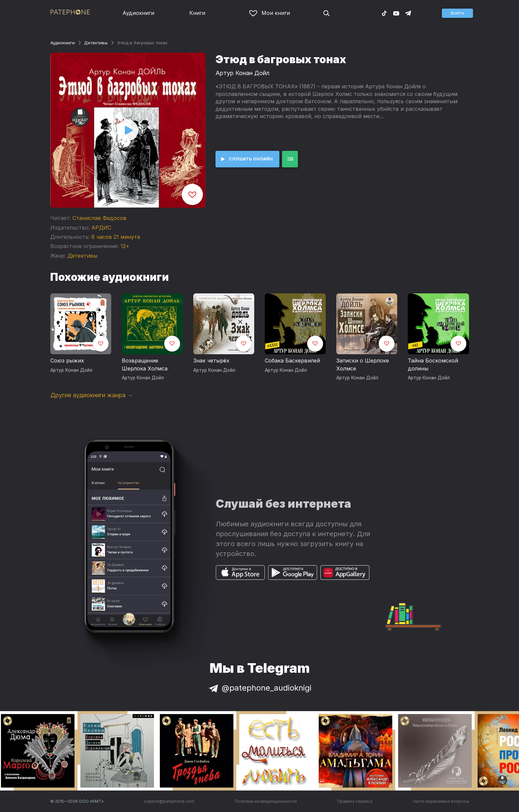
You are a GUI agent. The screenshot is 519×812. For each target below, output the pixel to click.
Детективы (96, 43)
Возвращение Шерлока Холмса (145, 364)
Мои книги (270, 13)
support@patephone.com (169, 801)
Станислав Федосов (99, 218)
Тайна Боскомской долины (433, 364)
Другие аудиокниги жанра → (92, 395)
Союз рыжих (67, 361)
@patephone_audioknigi (259, 688)
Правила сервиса (355, 801)
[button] (457, 13)
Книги (197, 13)
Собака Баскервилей (292, 361)
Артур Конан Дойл (242, 73)
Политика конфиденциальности (266, 801)
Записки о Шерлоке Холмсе (363, 364)
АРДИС (101, 228)
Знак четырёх (211, 361)
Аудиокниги (138, 13)
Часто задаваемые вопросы (441, 801)
